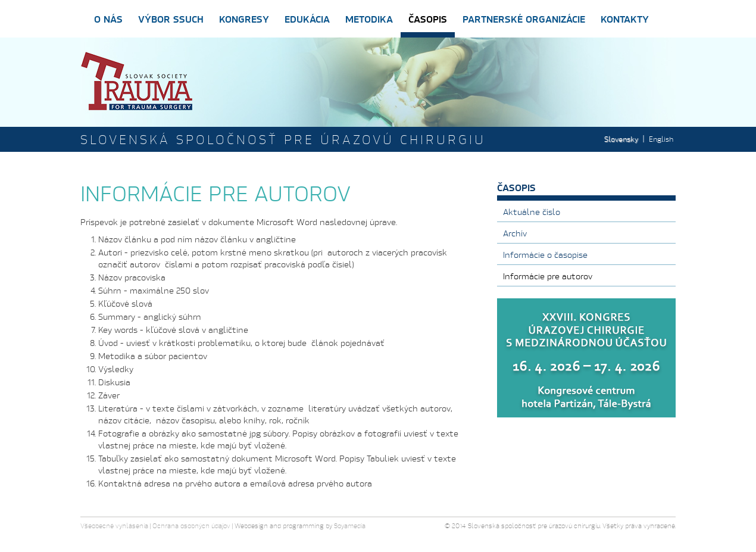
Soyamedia (350, 526)
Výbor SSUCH (171, 18)
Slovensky (621, 139)
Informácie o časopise (545, 255)
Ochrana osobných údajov (191, 526)
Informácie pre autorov (548, 276)
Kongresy (244, 18)
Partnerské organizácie (524, 18)
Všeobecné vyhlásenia (114, 526)
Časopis (428, 18)
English (661, 139)
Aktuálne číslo (532, 212)
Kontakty (625, 18)
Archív (515, 233)
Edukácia (307, 18)
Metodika (369, 18)
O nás (108, 18)
